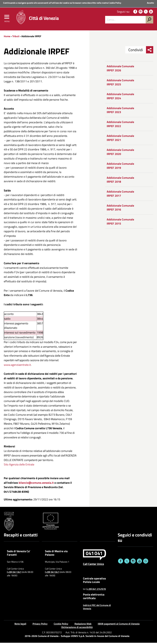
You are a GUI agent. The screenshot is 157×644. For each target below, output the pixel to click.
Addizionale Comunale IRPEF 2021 (120, 139)
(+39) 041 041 (14, 573)
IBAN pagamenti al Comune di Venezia (119, 625)
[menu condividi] (150, 51)
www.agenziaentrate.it (17, 366)
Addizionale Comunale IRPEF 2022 (120, 125)
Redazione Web (83, 625)
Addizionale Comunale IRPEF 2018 (120, 181)
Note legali (20, 625)
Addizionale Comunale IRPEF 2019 (120, 167)
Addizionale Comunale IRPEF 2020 (120, 153)
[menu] (7, 18)
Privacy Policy (40, 625)
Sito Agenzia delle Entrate (19, 466)
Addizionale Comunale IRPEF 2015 (120, 223)
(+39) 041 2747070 (96, 590)
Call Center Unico (94, 565)
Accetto (150, 3)
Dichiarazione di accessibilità (77, 628)
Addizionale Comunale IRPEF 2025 (120, 83)
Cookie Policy (115, 3)
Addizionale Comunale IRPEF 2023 (120, 111)
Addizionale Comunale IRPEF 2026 (120, 70)
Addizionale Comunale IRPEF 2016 (120, 209)
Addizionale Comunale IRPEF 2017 (120, 195)
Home (7, 37)
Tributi (16, 37)
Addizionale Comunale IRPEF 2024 (120, 97)
